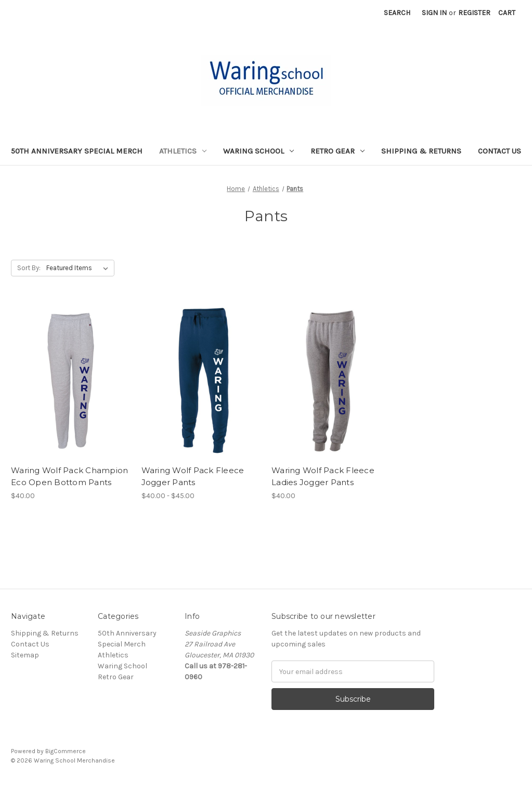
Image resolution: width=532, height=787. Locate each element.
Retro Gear (338, 151)
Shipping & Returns (421, 151)
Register (474, 13)
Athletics (183, 151)
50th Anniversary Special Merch (77, 151)
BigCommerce (66, 751)
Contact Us (499, 151)
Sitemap (25, 655)
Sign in (434, 13)
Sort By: (29, 268)
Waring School (258, 151)
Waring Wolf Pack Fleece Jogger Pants (193, 476)
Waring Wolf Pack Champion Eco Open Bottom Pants (69, 476)
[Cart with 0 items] (507, 13)
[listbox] (79, 268)
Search (397, 13)
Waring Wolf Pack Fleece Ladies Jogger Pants (323, 476)
